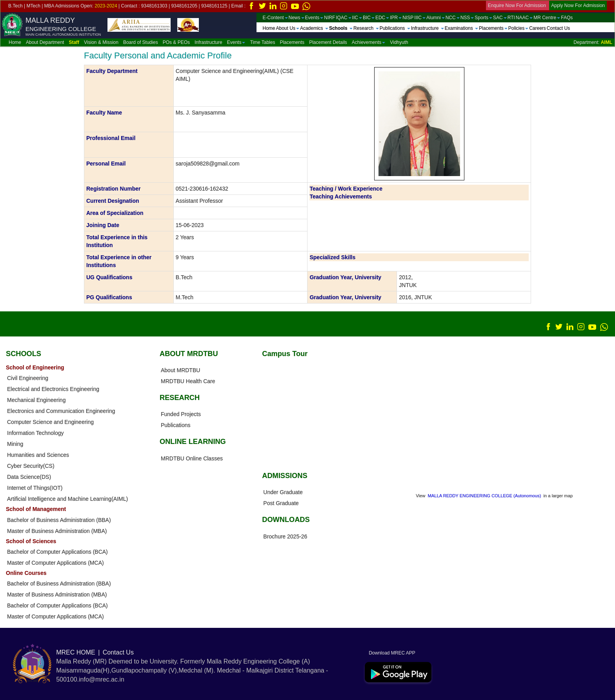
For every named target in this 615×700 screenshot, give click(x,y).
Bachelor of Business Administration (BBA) (59, 520)
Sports (483, 18)
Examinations (461, 28)
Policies (518, 28)
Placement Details (328, 42)
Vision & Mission (101, 42)
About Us (288, 28)
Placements (493, 28)
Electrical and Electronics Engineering (53, 389)
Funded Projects (181, 414)
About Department (45, 42)
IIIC (420, 18)
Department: (593, 42)
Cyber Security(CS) (31, 466)
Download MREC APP (390, 653)
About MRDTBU (180, 370)
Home (269, 28)
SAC (500, 18)
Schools (341, 28)
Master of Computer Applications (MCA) (55, 563)
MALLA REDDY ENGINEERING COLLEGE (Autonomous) (485, 496)
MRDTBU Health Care (188, 381)
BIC (369, 18)
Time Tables (262, 42)
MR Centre (547, 18)
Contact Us (558, 28)
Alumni (436, 18)
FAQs (567, 18)
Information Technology (35, 433)
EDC (382, 18)
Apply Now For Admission (578, 5)
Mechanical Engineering (36, 400)
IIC (357, 18)
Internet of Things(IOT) (35, 488)
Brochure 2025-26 (285, 536)
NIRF (329, 18)
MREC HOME (76, 652)
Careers (538, 28)
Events (314, 18)
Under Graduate (283, 492)
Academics (314, 28)
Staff (74, 42)
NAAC (524, 18)
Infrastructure (428, 28)
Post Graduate (281, 503)
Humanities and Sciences (38, 455)
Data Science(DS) (29, 477)
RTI (511, 18)
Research (366, 28)
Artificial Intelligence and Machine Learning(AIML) (67, 499)
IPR (396, 18)
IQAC (343, 18)
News (297, 18)
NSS (467, 18)
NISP (408, 18)
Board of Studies (141, 42)
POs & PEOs (176, 42)
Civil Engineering (28, 378)
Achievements (368, 42)
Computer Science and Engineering (50, 422)
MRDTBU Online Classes (192, 458)
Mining (15, 444)
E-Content (275, 18)
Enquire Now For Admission (518, 5)
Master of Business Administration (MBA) (57, 531)
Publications (395, 28)
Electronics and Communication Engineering (61, 411)
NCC (453, 18)
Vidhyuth (399, 42)
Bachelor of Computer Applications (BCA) (57, 552)
